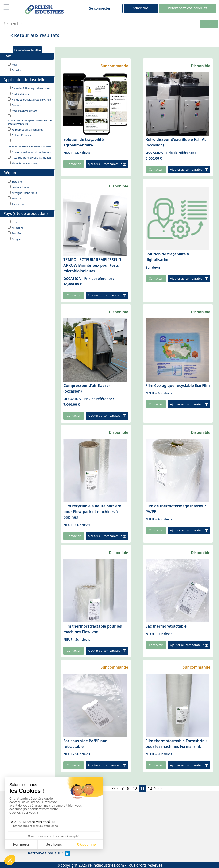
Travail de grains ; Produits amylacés (31, 158)
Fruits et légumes (21, 135)
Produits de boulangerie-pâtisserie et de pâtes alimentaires (30, 122)
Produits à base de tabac (25, 111)
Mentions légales (44, 814)
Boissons (16, 105)
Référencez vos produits (188, 8)
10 (135, 788)
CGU (32, 836)
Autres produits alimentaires (27, 130)
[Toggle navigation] (6, 7)
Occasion (17, 70)
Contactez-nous (42, 847)
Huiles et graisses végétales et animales (29, 146)
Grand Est (17, 198)
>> (160, 788)
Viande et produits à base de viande (31, 100)
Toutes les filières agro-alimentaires (31, 88)
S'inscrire (141, 8)
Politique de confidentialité (53, 825)
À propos (36, 819)
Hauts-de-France (21, 187)
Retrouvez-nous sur (49, 853)
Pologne (16, 239)
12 (150, 788)
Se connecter (100, 8)
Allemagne (17, 228)
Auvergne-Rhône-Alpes (24, 193)
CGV (32, 842)
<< (114, 788)
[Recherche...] (100, 24)
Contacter (74, 164)
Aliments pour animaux (24, 163)
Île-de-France (19, 204)
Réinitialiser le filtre (27, 50)
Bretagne (17, 182)
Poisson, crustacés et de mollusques (31, 152)
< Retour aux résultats (35, 35)
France (15, 222)
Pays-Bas (16, 233)
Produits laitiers (20, 94)
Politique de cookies (46, 831)
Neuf (14, 65)
